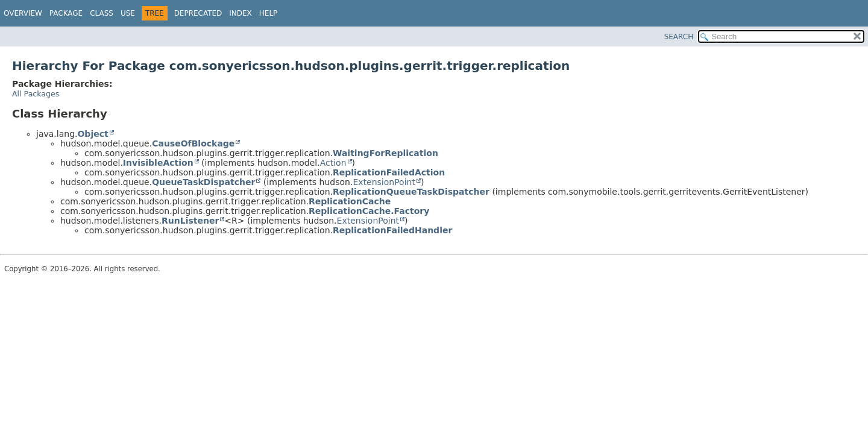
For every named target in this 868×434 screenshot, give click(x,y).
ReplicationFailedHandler (392, 230)
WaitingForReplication (385, 153)
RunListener (190, 221)
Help (269, 13)
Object (93, 134)
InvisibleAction (158, 163)
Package (66, 13)
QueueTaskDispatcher (203, 182)
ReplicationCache (350, 201)
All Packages (36, 94)
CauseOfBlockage (193, 143)
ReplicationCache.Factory (369, 211)
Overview (23, 13)
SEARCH (679, 37)
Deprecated (198, 13)
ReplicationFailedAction (389, 172)
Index (241, 13)
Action (333, 163)
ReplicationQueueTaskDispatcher (411, 192)
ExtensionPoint (384, 182)
